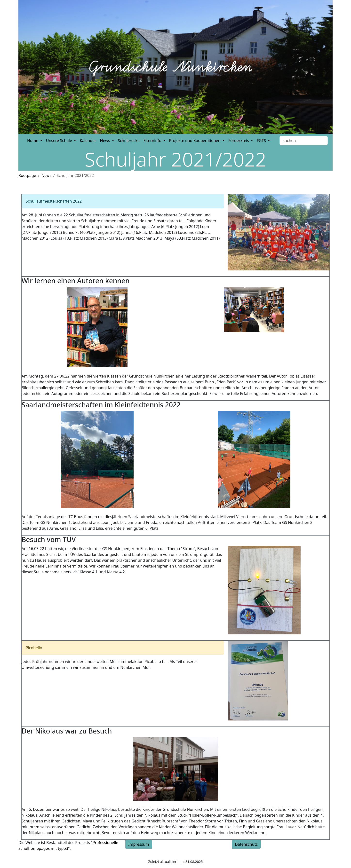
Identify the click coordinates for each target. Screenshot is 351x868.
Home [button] (33, 141)
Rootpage (27, 175)
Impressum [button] (139, 844)
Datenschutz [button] (246, 844)
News (46, 175)
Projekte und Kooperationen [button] (195, 141)
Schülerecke (129, 141)
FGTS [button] (262, 141)
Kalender (88, 141)
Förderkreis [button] (239, 141)
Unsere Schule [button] (60, 141)
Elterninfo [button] (153, 141)
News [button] (106, 141)
